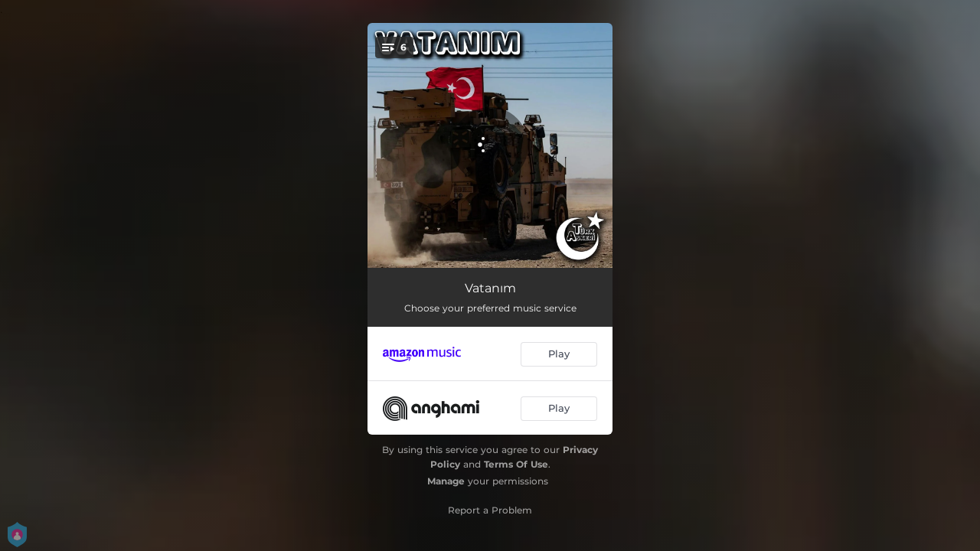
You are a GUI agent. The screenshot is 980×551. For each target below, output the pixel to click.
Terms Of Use (516, 464)
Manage (446, 481)
